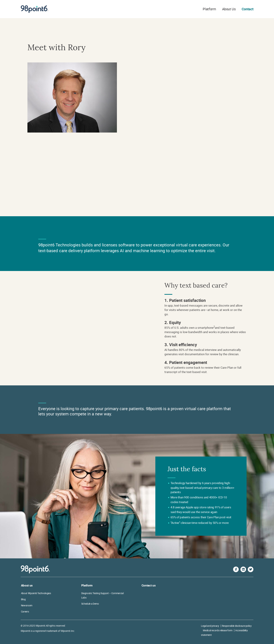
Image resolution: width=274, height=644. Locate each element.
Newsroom (27, 605)
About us (27, 585)
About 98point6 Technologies (36, 593)
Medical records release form (218, 630)
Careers (25, 611)
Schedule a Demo (90, 604)
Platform (209, 9)
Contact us (149, 585)
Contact (248, 9)
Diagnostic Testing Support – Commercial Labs (102, 595)
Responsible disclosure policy (237, 626)
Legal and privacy (210, 626)
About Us (229, 9)
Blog (23, 599)
